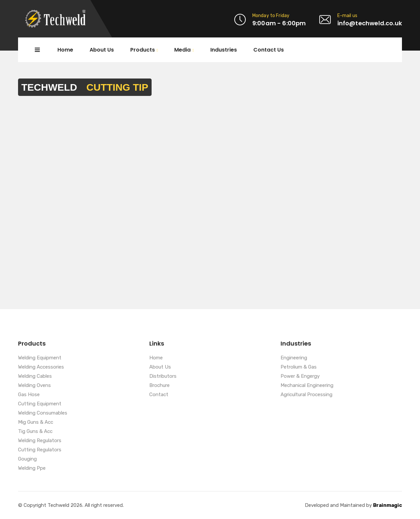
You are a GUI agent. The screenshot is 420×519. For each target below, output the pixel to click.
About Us (102, 50)
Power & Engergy (300, 376)
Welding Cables (35, 376)
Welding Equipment (40, 358)
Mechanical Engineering (307, 386)
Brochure (159, 386)
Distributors (163, 376)
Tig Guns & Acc (35, 432)
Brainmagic (388, 505)
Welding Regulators (40, 441)
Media (182, 50)
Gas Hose (29, 395)
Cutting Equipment (40, 404)
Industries (224, 50)
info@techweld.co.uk (370, 23)
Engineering (294, 358)
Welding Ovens (34, 386)
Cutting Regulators (40, 450)
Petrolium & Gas (299, 367)
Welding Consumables (43, 413)
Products (143, 50)
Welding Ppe (32, 468)
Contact (159, 395)
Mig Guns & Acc (36, 422)
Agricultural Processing (306, 395)
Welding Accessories (41, 367)
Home (65, 50)
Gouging (27, 459)
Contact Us (269, 50)
